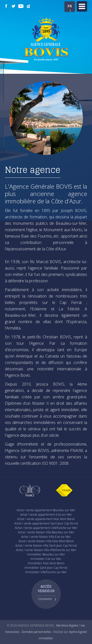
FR (70, 6)
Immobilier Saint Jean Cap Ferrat (46, 568)
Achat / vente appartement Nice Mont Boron (46, 519)
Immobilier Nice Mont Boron (46, 563)
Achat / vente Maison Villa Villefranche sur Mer (46, 550)
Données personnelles (36, 632)
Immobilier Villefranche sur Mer (46, 572)
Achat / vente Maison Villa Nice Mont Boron (46, 541)
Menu (82, 6)
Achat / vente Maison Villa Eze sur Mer (46, 537)
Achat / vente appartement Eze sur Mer (46, 515)
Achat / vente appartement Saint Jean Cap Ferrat (46, 523)
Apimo (73, 632)
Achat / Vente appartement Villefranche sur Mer (46, 528)
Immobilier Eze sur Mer (46, 559)
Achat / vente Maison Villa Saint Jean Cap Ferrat (46, 546)
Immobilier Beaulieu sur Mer (46, 554)
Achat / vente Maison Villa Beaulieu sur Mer (46, 532)
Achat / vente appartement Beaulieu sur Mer (46, 510)
